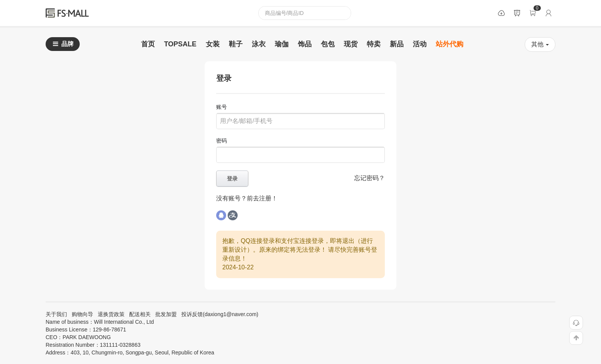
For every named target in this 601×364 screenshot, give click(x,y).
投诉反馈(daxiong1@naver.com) (220, 314)
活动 (420, 44)
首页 (148, 44)
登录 (548, 13)
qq (221, 215)
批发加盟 (166, 314)
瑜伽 (282, 44)
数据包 (501, 13)
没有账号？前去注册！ (247, 198)
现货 (351, 44)
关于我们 (56, 314)
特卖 (374, 44)
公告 (517, 13)
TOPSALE (180, 44)
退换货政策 (111, 314)
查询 (344, 13)
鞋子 (236, 44)
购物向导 (82, 314)
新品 (397, 44)
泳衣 (259, 44)
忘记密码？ (369, 178)
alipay (233, 215)
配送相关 (140, 314)
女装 (213, 44)
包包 (328, 44)
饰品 (305, 44)
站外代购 (450, 44)
